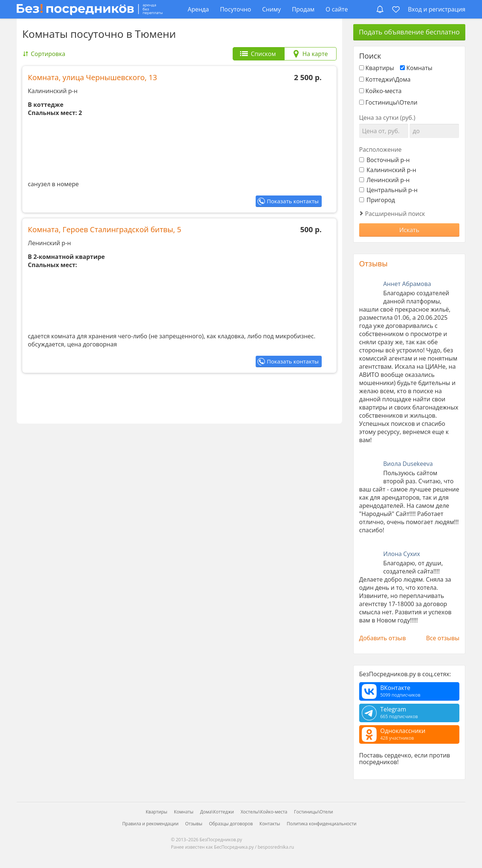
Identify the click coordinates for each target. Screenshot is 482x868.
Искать (409, 230)
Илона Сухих (402, 554)
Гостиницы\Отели (391, 102)
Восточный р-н (384, 160)
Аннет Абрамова (407, 284)
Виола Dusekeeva (408, 464)
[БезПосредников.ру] (90, 9)
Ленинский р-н (384, 180)
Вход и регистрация (437, 9)
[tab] (259, 54)
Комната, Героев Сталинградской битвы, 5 (104, 229)
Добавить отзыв (383, 638)
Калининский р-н (388, 170)
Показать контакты (293, 201)
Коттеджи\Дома (388, 79)
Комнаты (419, 68)
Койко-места (383, 91)
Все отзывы (443, 638)
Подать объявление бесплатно (409, 32)
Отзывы (373, 264)
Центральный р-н (388, 190)
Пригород (377, 200)
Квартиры (380, 68)
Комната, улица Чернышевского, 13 (92, 77)
